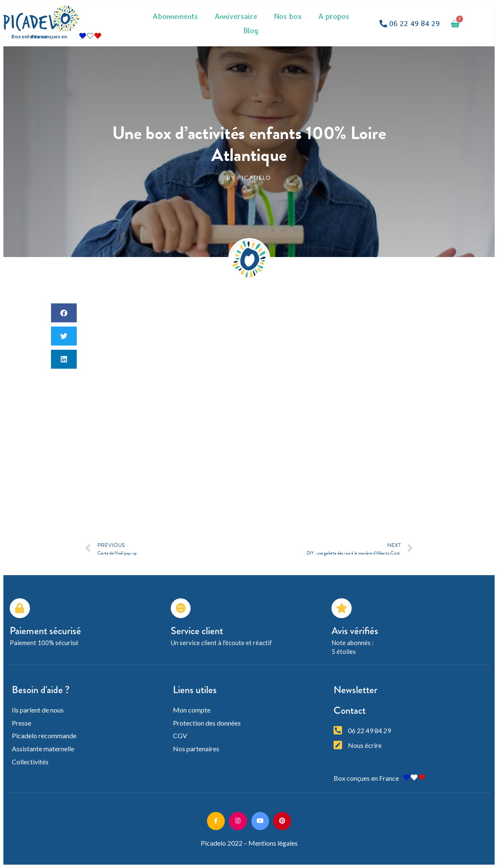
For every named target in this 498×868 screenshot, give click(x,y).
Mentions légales (273, 843)
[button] (410, 24)
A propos (334, 16)
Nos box (288, 16)
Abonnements (175, 16)
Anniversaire (236, 16)
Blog (251, 31)
